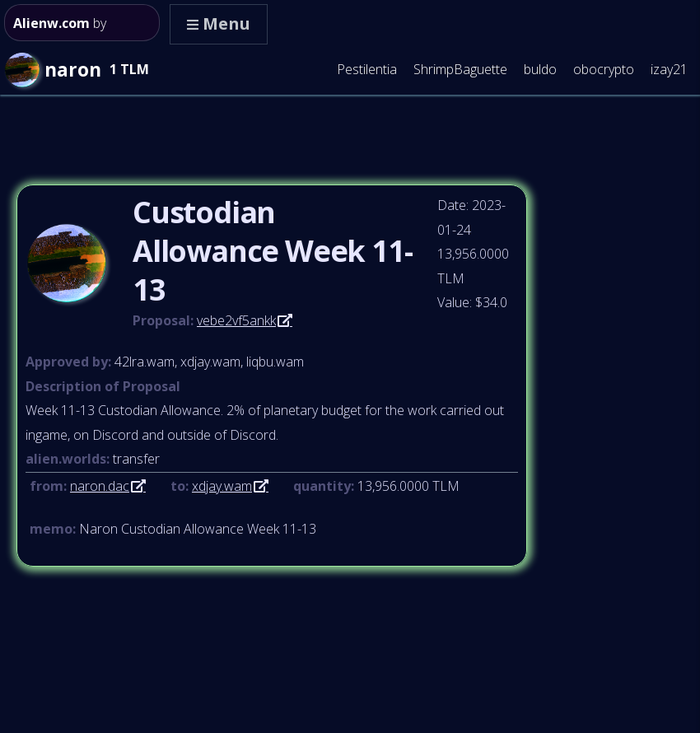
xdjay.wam (222, 486)
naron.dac (100, 486)
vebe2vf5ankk (236, 320)
